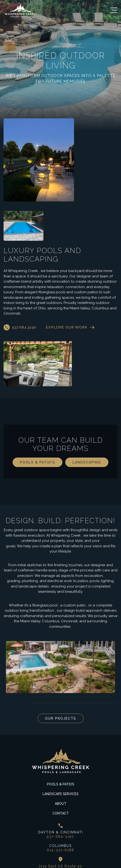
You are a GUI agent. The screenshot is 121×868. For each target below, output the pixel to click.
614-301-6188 (61, 808)
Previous (7, 661)
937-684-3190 (60, 795)
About (61, 762)
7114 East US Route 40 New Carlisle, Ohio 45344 (60, 827)
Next (19, 661)
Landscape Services (60, 752)
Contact (61, 771)
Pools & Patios (61, 742)
